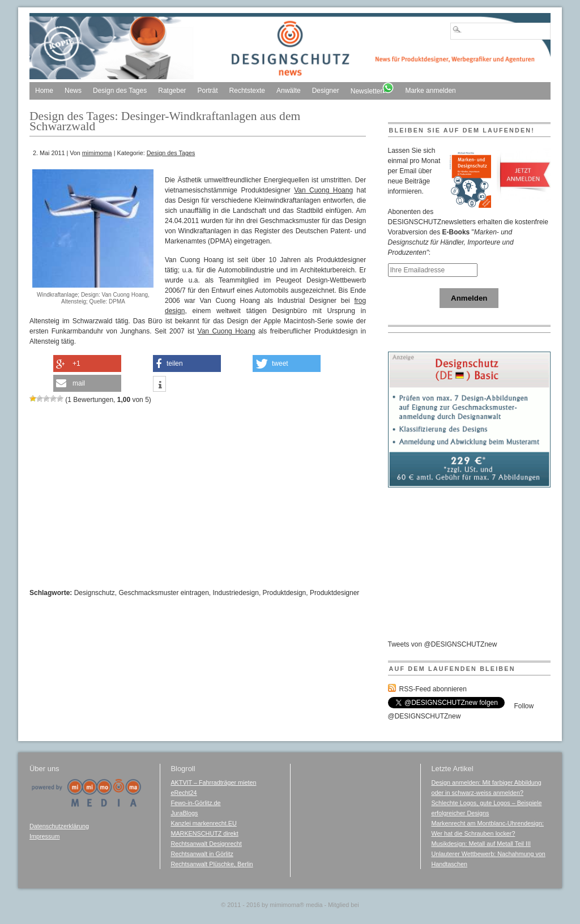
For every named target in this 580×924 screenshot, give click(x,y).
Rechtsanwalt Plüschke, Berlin (212, 864)
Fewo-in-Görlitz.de (195, 803)
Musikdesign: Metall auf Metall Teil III (481, 844)
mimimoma (97, 153)
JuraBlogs (184, 813)
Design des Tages (120, 91)
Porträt (208, 91)
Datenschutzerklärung (59, 826)
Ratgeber (172, 91)
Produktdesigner (334, 593)
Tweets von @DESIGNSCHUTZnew (443, 644)
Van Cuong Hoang (323, 190)
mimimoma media (296, 905)
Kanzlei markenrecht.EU (203, 823)
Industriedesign (236, 593)
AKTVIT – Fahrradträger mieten (213, 782)
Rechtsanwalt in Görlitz (202, 854)
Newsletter (372, 89)
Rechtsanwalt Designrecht (206, 844)
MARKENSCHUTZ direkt (204, 833)
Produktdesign (285, 593)
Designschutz (95, 593)
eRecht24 (184, 793)
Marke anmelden (430, 91)
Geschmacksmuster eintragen (163, 593)
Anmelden (469, 298)
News (73, 91)
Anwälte (289, 91)
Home (44, 91)
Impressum (44, 836)
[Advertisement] (120, 162)
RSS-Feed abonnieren (433, 689)
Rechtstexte (247, 91)
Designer (326, 91)
